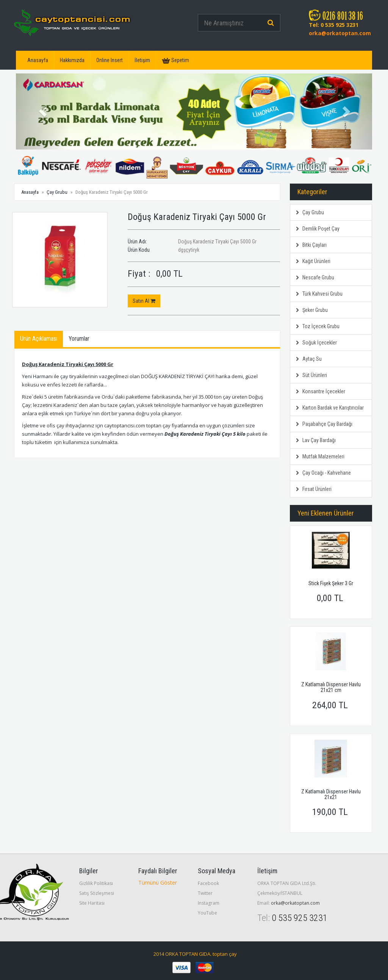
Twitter (205, 893)
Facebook (208, 883)
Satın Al (144, 301)
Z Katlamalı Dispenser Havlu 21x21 (331, 794)
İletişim (142, 60)
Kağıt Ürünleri (313, 261)
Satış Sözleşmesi (97, 893)
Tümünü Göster (158, 883)
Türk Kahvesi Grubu (319, 294)
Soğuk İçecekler (316, 343)
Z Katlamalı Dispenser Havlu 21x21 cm (331, 687)
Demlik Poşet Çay (318, 229)
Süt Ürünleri (311, 375)
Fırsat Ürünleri (314, 489)
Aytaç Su (309, 359)
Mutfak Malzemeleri (320, 457)
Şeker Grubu (312, 310)
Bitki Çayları (311, 245)
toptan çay (225, 954)
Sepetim (175, 60)
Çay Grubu (57, 192)
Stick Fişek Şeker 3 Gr (331, 583)
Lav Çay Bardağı (316, 440)
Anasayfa (38, 60)
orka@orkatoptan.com (340, 33)
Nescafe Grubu (315, 277)
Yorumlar (79, 339)
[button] (43, 111)
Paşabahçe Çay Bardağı (324, 424)
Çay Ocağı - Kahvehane (323, 473)
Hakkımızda (72, 60)
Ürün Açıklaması (39, 339)
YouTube (207, 913)
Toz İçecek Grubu (318, 326)
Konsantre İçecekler (321, 391)
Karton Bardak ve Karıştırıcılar (330, 408)
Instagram (209, 903)
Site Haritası (92, 903)
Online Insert (110, 60)
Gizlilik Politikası (96, 883)
